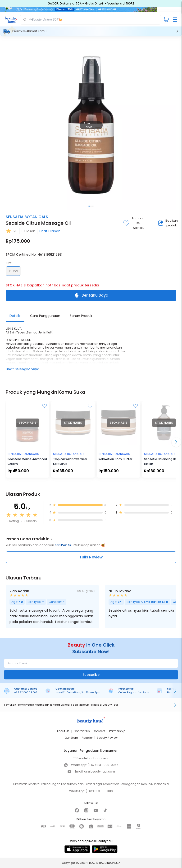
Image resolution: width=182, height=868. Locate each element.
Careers (100, 731)
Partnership (117, 731)
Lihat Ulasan (50, 231)
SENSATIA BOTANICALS (27, 217)
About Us (63, 731)
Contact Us (82, 731)
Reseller (87, 738)
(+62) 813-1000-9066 (103, 765)
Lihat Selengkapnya (23, 369)
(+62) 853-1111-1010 (99, 791)
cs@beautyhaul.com (100, 771)
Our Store (71, 738)
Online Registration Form (134, 693)
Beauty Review (107, 738)
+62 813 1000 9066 (26, 693)
